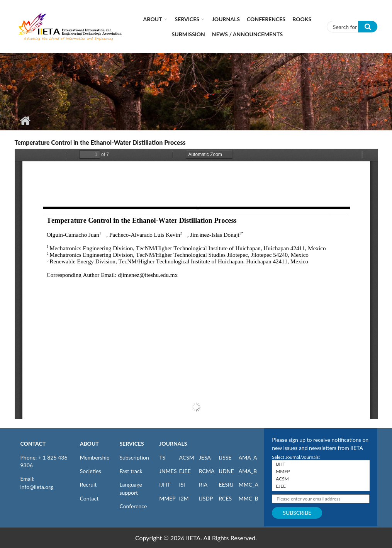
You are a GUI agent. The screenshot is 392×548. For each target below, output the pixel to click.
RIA (203, 484)
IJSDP (206, 498)
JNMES (168, 471)
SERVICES (132, 444)
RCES (225, 498)
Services (187, 19)
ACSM (187, 457)
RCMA (207, 471)
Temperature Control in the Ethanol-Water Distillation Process (100, 142)
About (153, 19)
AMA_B (248, 471)
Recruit (88, 484)
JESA (205, 457)
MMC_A (249, 484)
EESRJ (226, 484)
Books (302, 19)
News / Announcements (247, 34)
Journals (226, 19)
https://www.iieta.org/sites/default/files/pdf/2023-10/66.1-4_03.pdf (196, 284)
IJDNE (226, 471)
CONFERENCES (266, 19)
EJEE (185, 471)
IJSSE (225, 457)
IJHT (165, 484)
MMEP (167, 498)
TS (162, 457)
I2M (184, 498)
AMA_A (248, 457)
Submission (188, 34)
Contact (89, 498)
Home (25, 120)
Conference (133, 506)
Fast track (131, 471)
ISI (182, 484)
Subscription (134, 457)
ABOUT (89, 444)
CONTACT (33, 444)
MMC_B (249, 498)
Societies (91, 471)
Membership (95, 457)
